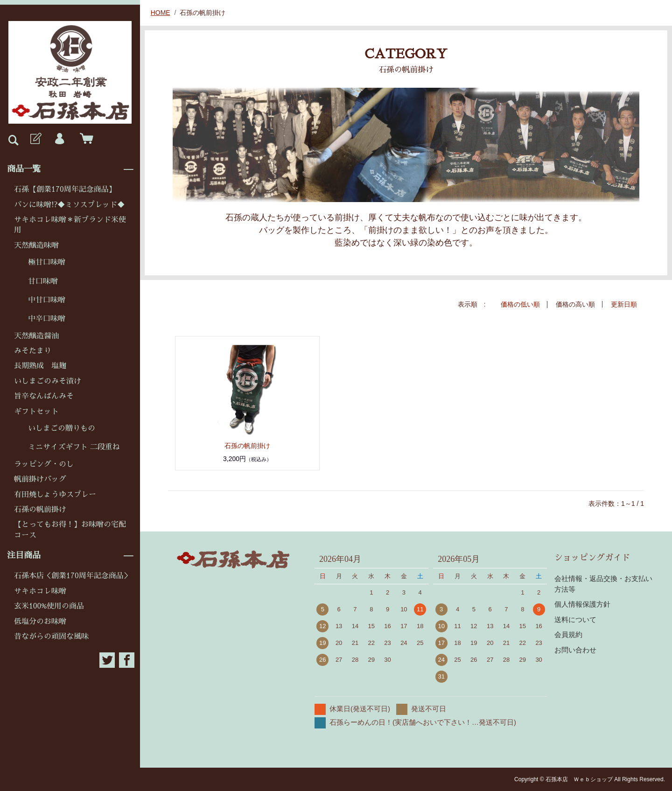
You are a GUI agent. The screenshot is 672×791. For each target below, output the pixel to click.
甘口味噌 (43, 281)
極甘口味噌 (47, 262)
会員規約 (568, 634)
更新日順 (624, 304)
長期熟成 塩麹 (40, 366)
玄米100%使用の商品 (49, 606)
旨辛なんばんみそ (44, 396)
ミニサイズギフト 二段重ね (74, 447)
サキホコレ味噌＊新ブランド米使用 (70, 225)
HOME (161, 13)
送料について (575, 619)
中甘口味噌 (47, 300)
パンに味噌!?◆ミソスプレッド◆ (69, 205)
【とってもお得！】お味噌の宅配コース (70, 530)
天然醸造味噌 (36, 245)
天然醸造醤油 (36, 336)
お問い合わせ (575, 649)
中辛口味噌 (47, 319)
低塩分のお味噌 (40, 622)
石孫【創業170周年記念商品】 (65, 189)
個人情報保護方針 (582, 604)
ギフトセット (36, 412)
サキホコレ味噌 (40, 591)
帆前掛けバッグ (40, 479)
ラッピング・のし (44, 464)
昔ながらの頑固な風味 (51, 637)
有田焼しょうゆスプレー (55, 495)
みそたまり (33, 351)
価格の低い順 (520, 304)
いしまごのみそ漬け (48, 381)
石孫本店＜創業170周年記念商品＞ (73, 576)
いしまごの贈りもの (62, 428)
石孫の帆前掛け (40, 510)
